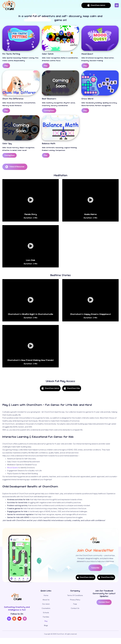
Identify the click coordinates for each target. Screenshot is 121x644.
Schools (46, 613)
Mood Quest (87, 54)
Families (46, 618)
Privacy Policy (75, 601)
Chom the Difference (13, 99)
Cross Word (87, 99)
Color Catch (48, 54)
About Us (46, 601)
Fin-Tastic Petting (11, 54)
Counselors (46, 609)
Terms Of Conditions (75, 596)
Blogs (46, 626)
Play (46, 622)
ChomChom (60, 635)
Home (46, 596)
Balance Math (49, 143)
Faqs (75, 605)
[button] (117, 5)
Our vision (46, 605)
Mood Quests (13, 468)
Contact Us (75, 609)
